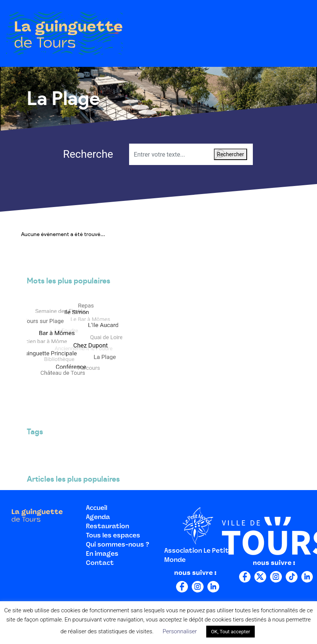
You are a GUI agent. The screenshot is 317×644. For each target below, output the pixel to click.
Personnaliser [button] (180, 631)
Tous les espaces (113, 536)
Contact (100, 563)
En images (102, 554)
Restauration (108, 527)
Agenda (98, 518)
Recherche (77, 154)
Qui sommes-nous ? (118, 545)
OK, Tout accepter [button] (230, 632)
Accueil (97, 508)
